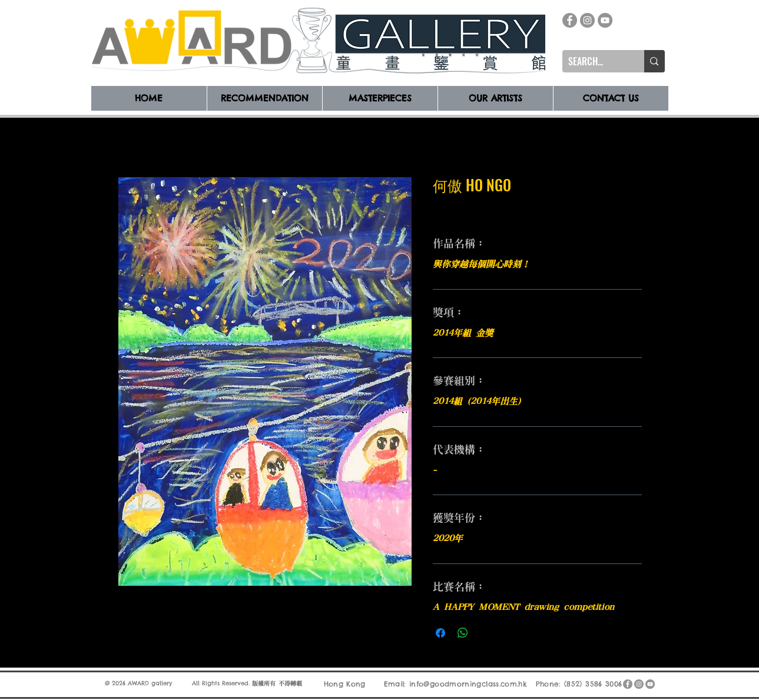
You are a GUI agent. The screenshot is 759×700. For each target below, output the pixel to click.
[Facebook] (570, 20)
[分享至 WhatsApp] (463, 633)
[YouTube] (605, 20)
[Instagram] (587, 20)
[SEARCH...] (594, 61)
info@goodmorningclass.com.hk (468, 684)
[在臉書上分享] (440, 633)
